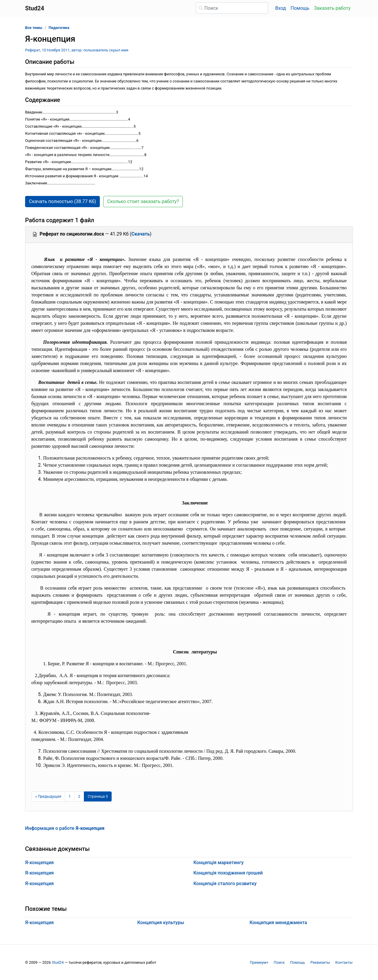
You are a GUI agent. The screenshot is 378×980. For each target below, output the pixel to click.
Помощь (300, 8)
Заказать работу (332, 8)
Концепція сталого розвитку (225, 884)
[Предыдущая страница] (48, 796)
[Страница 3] (98, 796)
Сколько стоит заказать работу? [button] (143, 201)
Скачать (141, 234)
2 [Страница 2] (79, 796)
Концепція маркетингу (219, 863)
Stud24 (58, 962)
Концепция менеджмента (278, 923)
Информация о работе (65, 828)
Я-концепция (39, 863)
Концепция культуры (161, 923)
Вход (281, 8)
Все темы (34, 28)
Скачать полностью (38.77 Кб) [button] (62, 201)
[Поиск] (232, 8)
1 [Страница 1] (70, 796)
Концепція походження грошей (228, 873)
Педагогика (59, 28)
